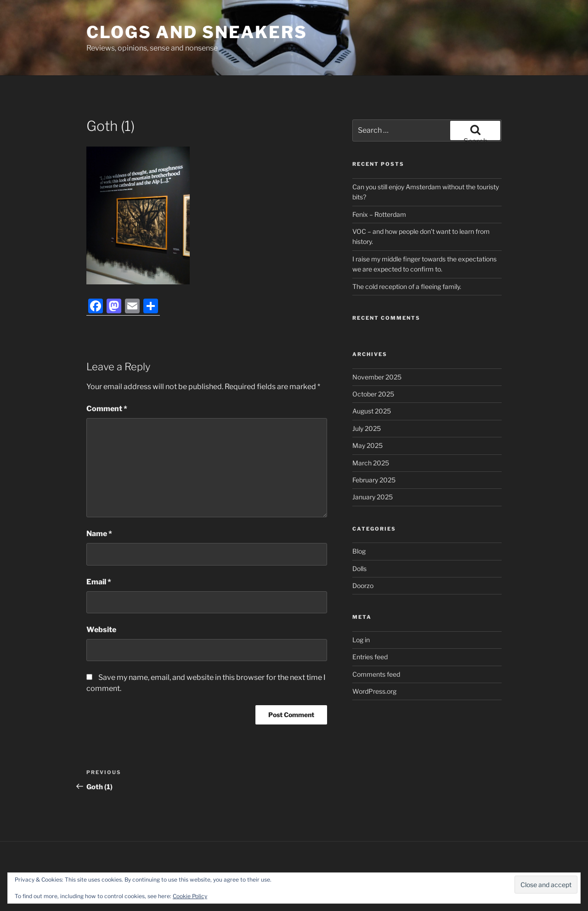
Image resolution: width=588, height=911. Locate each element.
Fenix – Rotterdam (379, 214)
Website (101, 630)
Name (99, 534)
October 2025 (373, 394)
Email (99, 582)
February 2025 (374, 480)
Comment (107, 409)
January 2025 (373, 497)
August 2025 (372, 411)
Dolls (359, 569)
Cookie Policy (190, 896)
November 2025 (377, 377)
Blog (359, 551)
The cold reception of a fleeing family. (407, 286)
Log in (361, 640)
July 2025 (367, 428)
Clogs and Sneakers (197, 32)
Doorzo (363, 586)
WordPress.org (374, 691)
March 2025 (371, 463)
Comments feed (376, 674)
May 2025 (367, 445)
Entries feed (370, 657)
